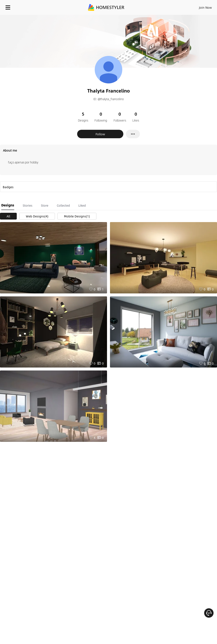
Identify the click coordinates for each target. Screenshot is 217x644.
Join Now (205, 7)
